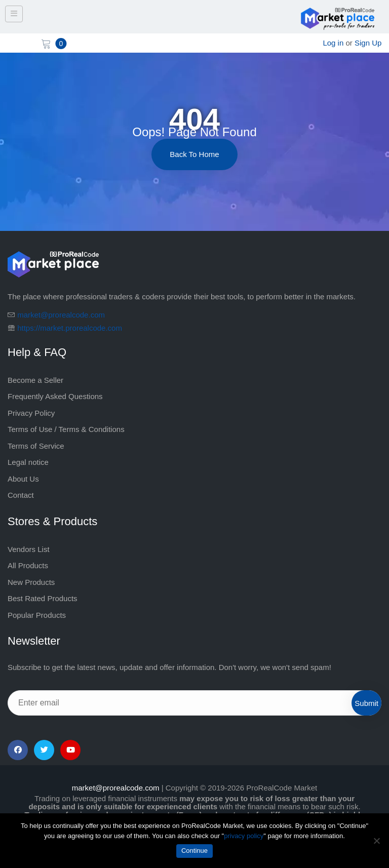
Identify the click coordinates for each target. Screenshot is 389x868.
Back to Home (194, 154)
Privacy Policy (31, 413)
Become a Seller (35, 380)
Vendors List (29, 549)
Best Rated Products (43, 598)
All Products (28, 565)
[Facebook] (18, 750)
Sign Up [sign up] (368, 43)
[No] (376, 841)
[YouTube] (70, 750)
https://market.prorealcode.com (70, 328)
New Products (31, 582)
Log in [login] (333, 43)
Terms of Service (36, 446)
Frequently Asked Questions (55, 396)
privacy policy (244, 836)
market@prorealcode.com (61, 315)
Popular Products (37, 615)
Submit (366, 703)
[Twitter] (44, 750)
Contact (21, 495)
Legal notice (28, 462)
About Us (23, 479)
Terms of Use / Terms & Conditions (66, 429)
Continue (194, 851)
